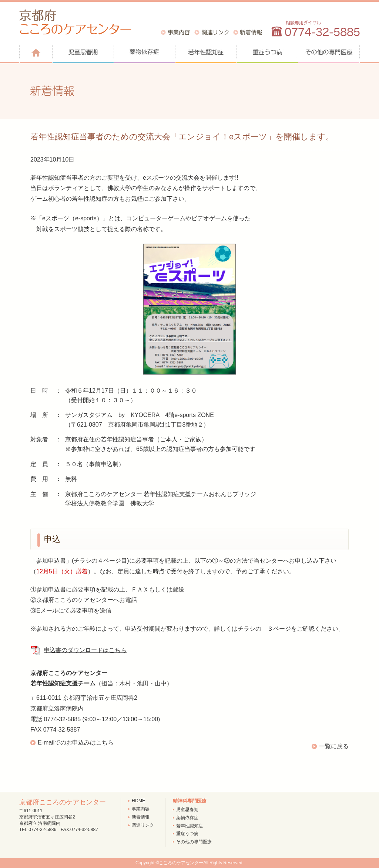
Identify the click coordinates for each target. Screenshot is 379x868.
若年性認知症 (189, 826)
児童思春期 (187, 810)
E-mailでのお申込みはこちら (76, 742)
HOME (138, 801)
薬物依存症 (187, 818)
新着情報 (141, 817)
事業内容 (141, 809)
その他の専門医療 (194, 842)
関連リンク (143, 825)
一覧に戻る (334, 746)
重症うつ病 (187, 834)
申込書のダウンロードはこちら (85, 650)
